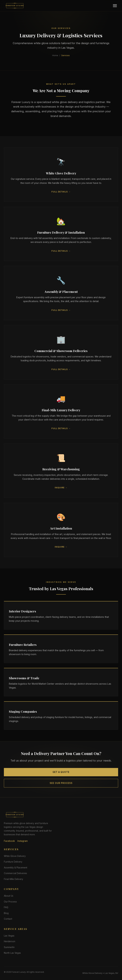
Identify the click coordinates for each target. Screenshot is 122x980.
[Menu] (115, 6)
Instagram (23, 841)
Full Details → (61, 194)
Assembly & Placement (16, 868)
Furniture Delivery (13, 862)
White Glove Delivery (15, 856)
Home (55, 55)
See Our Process (61, 785)
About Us (9, 896)
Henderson (10, 941)
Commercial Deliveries (15, 873)
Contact (8, 919)
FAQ (6, 907)
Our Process (10, 902)
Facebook (9, 841)
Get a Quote (61, 774)
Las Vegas (9, 936)
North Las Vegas (12, 953)
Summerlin (9, 947)
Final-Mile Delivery (14, 879)
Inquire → (61, 490)
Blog (6, 913)
